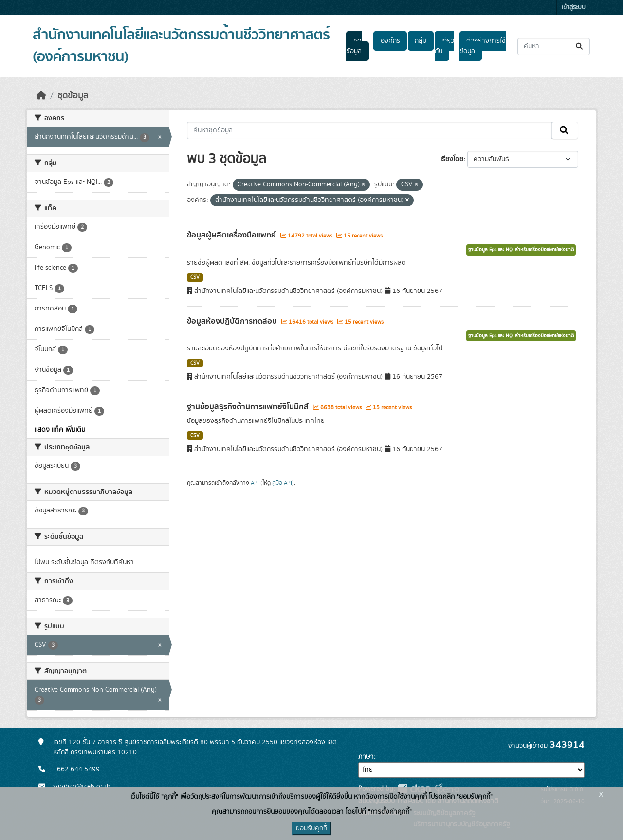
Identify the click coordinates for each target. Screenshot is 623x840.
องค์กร (390, 41)
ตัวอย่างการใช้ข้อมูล (483, 46)
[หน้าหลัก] (41, 96)
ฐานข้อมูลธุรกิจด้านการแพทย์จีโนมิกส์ (249, 407)
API (255, 483)
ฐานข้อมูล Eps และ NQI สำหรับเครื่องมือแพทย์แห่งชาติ (521, 250)
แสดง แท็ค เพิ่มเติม (60, 430)
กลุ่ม (421, 41)
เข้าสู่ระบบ (574, 8)
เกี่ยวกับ (444, 46)
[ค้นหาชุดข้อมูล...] (554, 46)
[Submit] (580, 46)
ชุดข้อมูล (354, 46)
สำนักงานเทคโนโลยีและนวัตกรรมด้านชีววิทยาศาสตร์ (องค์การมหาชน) (181, 46)
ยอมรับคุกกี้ (311, 828)
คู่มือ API (282, 483)
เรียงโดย (452, 159)
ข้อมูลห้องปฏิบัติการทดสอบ (233, 321)
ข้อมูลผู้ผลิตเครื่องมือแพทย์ (232, 235)
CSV (195, 277)
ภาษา (366, 757)
